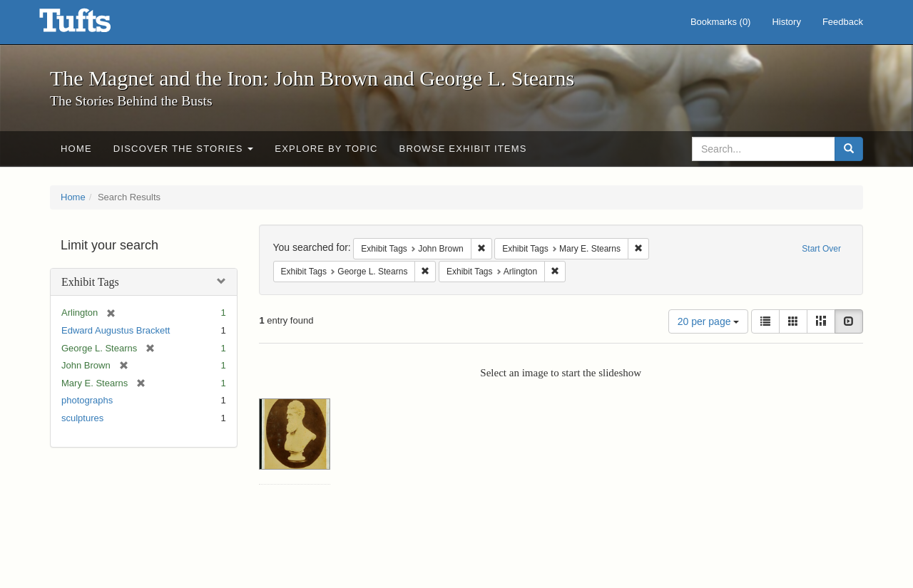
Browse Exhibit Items (463, 149)
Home (76, 149)
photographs (87, 400)
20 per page (709, 321)
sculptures (82, 418)
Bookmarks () (721, 22)
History (786, 22)
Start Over (821, 249)
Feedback (843, 22)
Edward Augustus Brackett (116, 330)
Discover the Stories (184, 149)
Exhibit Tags (90, 282)
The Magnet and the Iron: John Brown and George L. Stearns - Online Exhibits (93, 25)
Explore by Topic (326, 149)
